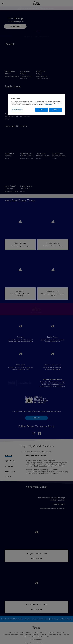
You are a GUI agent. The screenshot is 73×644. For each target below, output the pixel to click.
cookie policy (49, 105)
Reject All (41, 110)
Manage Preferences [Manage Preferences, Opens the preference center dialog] (17, 110)
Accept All (56, 110)
